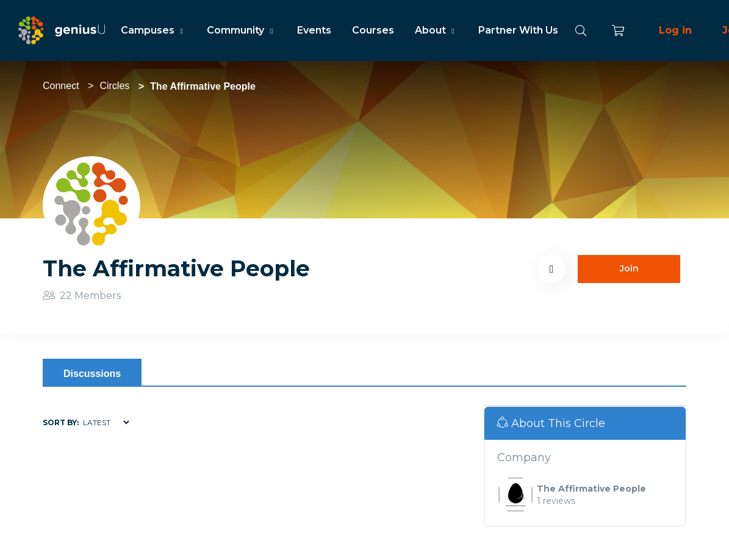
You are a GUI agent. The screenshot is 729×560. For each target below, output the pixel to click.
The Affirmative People (591, 489)
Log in (675, 30)
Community (241, 30)
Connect (61, 86)
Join (629, 268)
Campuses (153, 30)
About (436, 30)
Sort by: (61, 422)
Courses (373, 30)
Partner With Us (518, 30)
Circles (114, 86)
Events (314, 30)
